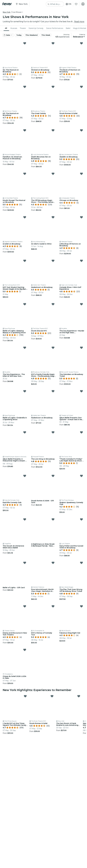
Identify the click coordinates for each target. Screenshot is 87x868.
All (6, 28)
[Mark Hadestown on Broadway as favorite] (53, 261)
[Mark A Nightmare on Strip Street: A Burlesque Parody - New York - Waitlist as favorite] (53, 519)
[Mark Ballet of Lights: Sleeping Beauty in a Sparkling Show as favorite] (25, 304)
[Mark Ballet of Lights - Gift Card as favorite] (25, 563)
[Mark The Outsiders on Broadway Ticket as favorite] (81, 348)
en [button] (68, 4)
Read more (79, 22)
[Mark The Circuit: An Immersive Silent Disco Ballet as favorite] (25, 519)
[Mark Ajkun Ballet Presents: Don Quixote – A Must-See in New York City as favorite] (81, 391)
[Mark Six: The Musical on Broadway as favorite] (25, 43)
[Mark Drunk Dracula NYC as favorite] (53, 304)
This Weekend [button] (31, 35)
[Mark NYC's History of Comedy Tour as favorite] (53, 606)
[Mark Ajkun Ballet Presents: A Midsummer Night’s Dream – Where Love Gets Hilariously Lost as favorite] (25, 432)
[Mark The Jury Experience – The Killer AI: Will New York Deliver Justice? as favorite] (25, 348)
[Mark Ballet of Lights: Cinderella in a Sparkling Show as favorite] (25, 391)
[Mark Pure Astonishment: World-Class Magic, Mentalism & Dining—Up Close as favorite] (53, 563)
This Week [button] (46, 35)
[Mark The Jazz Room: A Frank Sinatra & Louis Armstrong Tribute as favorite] (79, 696)
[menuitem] (6, 28)
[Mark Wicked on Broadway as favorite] (53, 43)
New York (7, 12)
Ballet (68, 28)
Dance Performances (55, 28)
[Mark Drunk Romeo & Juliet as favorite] (81, 87)
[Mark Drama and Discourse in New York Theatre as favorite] (25, 606)
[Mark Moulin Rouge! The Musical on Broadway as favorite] (25, 174)
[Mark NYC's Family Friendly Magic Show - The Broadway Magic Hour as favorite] (53, 348)
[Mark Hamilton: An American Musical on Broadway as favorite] (25, 130)
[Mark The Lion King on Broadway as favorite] (53, 432)
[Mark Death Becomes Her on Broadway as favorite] (53, 130)
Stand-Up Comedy (36, 28)
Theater (23, 28)
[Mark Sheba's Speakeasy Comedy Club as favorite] (81, 476)
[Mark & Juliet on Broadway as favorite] (25, 217)
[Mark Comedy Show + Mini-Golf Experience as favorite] (81, 261)
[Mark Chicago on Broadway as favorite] (81, 174)
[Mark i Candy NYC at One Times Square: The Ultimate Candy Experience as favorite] (25, 696)
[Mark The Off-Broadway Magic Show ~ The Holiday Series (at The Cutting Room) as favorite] (53, 174)
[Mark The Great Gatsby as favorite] (53, 87)
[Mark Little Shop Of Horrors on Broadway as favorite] (81, 217)
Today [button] (19, 35)
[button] (18, 12)
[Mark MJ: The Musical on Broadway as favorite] (25, 87)
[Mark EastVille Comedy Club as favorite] (25, 476)
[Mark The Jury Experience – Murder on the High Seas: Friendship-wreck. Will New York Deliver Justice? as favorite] (81, 304)
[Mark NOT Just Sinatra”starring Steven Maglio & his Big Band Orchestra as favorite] (25, 261)
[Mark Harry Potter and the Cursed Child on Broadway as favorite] (81, 519)
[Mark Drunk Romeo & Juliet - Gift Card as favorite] (53, 476)
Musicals (14, 28)
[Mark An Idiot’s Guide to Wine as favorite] (53, 217)
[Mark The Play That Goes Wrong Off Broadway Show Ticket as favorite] (81, 563)
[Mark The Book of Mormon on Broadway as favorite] (81, 43)
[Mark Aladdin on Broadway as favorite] (81, 130)
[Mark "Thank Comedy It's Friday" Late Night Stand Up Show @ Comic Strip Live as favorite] (81, 432)
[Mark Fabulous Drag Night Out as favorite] (81, 606)
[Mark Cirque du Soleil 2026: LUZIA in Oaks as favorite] (25, 650)
